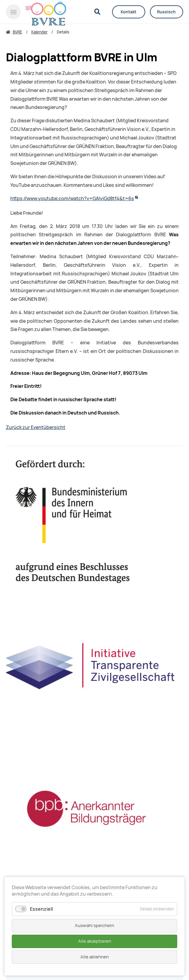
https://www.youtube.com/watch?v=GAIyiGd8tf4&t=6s (72, 199)
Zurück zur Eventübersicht (36, 427)
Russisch (166, 12)
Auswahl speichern (94, 926)
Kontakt (129, 12)
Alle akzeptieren (95, 941)
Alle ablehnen (95, 957)
